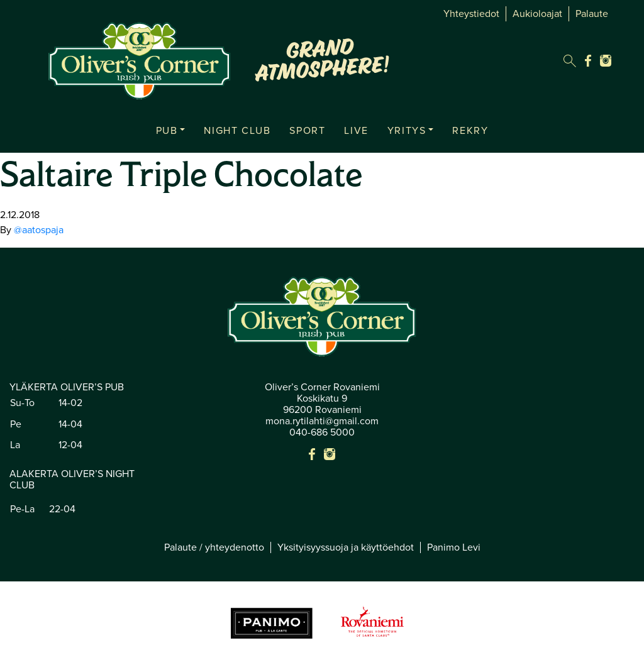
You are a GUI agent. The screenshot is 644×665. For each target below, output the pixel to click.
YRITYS (407, 131)
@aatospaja (39, 230)
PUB (167, 131)
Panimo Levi (454, 547)
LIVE (356, 131)
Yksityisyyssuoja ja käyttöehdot (346, 547)
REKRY (470, 131)
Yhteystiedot (471, 14)
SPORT (307, 131)
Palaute (592, 14)
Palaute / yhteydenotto (214, 547)
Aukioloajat (537, 14)
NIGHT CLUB (237, 131)
